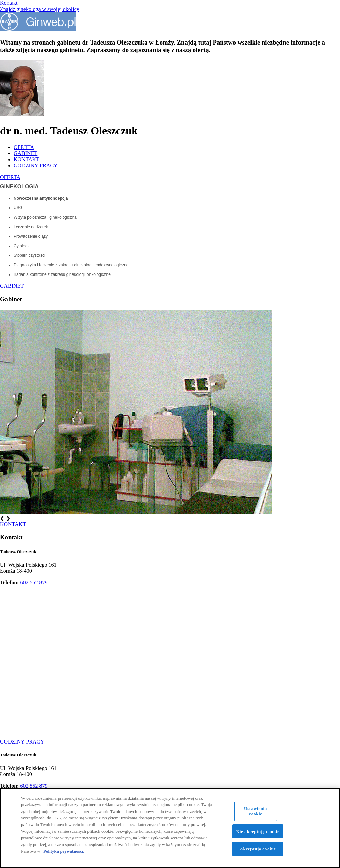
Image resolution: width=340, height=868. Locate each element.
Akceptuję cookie (258, 849)
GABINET (26, 153)
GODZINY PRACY (36, 165)
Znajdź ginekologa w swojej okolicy (40, 9)
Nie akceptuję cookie (258, 831)
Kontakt (9, 3)
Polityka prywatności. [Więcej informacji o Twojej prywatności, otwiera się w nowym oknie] (64, 851)
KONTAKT (27, 159)
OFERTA (24, 147)
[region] (170, 828)
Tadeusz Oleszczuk (18, 552)
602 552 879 (34, 582)
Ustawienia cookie (256, 811)
